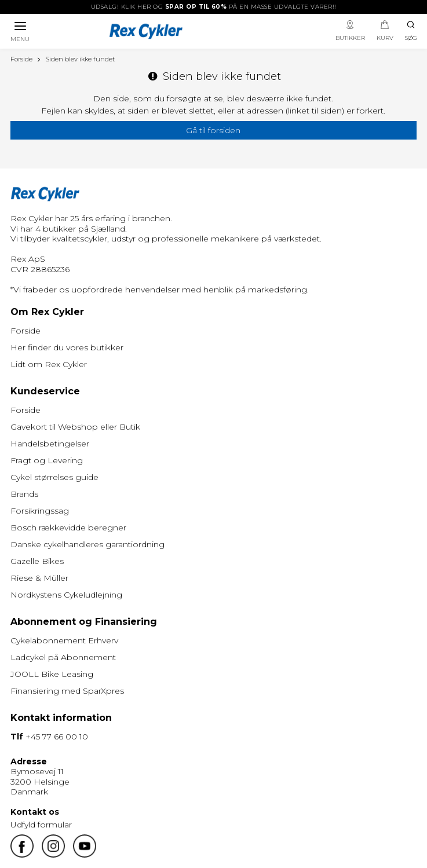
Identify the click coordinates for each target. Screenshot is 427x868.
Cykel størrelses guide (54, 477)
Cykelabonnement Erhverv (64, 640)
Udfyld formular (41, 825)
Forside (25, 331)
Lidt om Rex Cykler (49, 364)
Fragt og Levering (47, 460)
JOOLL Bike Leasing (52, 674)
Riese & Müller (39, 578)
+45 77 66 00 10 (57, 737)
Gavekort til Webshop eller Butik (75, 427)
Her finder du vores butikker (67, 347)
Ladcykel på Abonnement (63, 657)
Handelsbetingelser (50, 444)
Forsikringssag (40, 511)
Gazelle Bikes (37, 561)
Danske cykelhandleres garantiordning (87, 544)
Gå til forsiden (213, 130)
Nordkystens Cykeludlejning (66, 595)
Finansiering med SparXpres (67, 691)
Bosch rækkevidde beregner (68, 528)
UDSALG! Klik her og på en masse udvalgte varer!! (214, 7)
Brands (24, 494)
